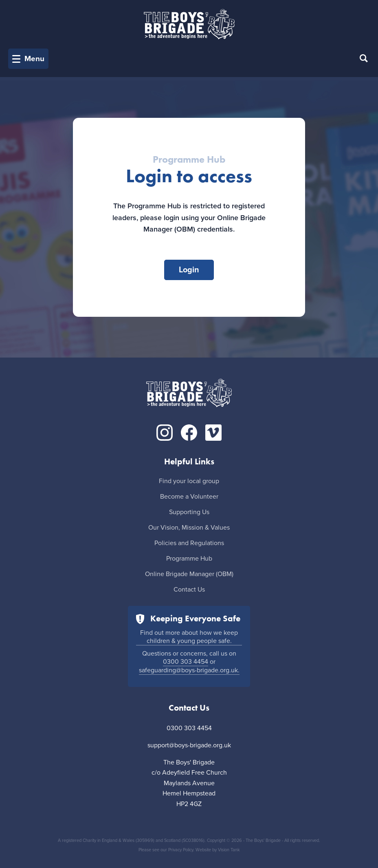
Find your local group (189, 481)
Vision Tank (229, 850)
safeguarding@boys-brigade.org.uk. (189, 670)
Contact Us (189, 590)
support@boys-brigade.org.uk (189, 745)
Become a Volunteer (189, 497)
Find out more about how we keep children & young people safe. (189, 637)
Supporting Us (189, 512)
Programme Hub (189, 559)
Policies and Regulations (189, 543)
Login (189, 270)
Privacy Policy (181, 850)
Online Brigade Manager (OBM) (189, 574)
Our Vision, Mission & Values (189, 528)
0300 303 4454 (186, 662)
